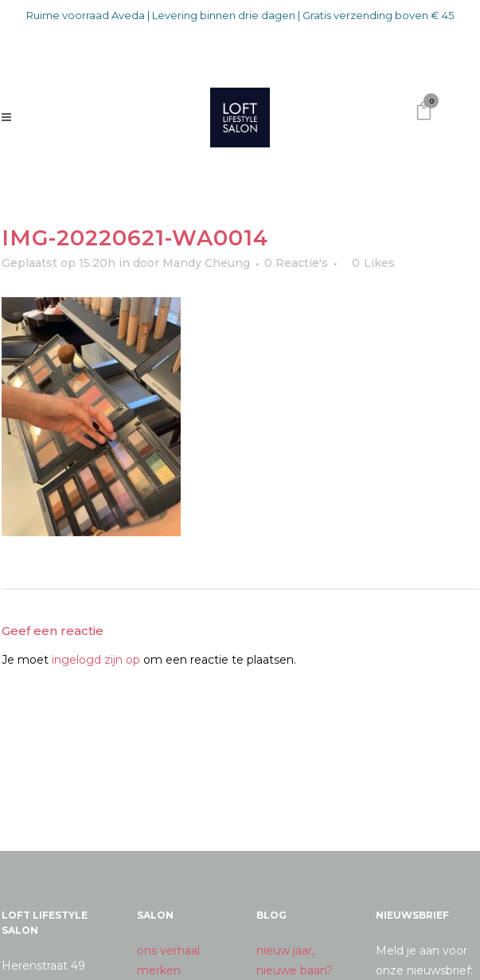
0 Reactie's (296, 263)
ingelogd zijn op (96, 660)
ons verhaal (168, 951)
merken (159, 970)
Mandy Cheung (206, 263)
